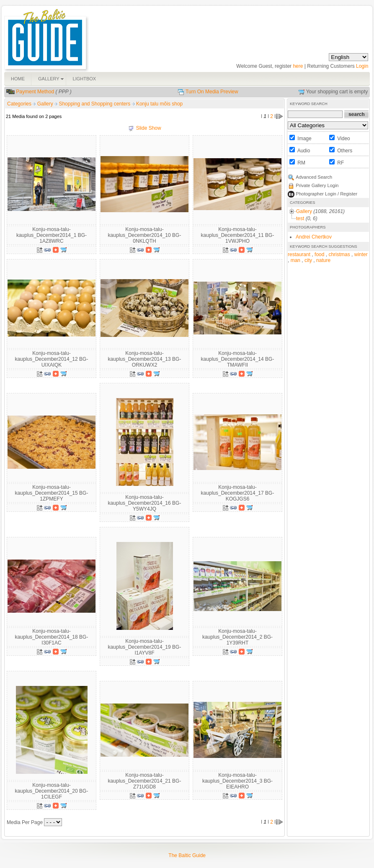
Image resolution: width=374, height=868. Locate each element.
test (300, 218)
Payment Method (35, 92)
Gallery (46, 104)
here (298, 66)
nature (323, 260)
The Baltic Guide (187, 855)
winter (361, 254)
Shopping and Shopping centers (95, 104)
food (319, 254)
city (308, 260)
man (295, 260)
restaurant (299, 254)
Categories (19, 104)
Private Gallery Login (317, 185)
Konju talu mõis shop (159, 104)
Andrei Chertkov (314, 237)
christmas (339, 254)
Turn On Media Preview (212, 92)
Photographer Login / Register (326, 194)
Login (362, 66)
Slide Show (149, 128)
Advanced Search (314, 177)
